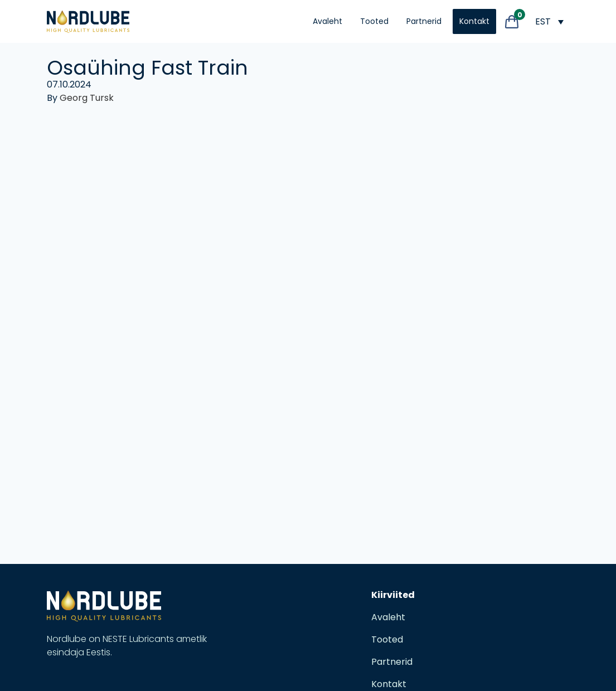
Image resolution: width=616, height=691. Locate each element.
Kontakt (474, 21)
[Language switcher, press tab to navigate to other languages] (549, 21)
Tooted (374, 21)
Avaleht (328, 21)
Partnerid (424, 21)
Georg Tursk (87, 98)
